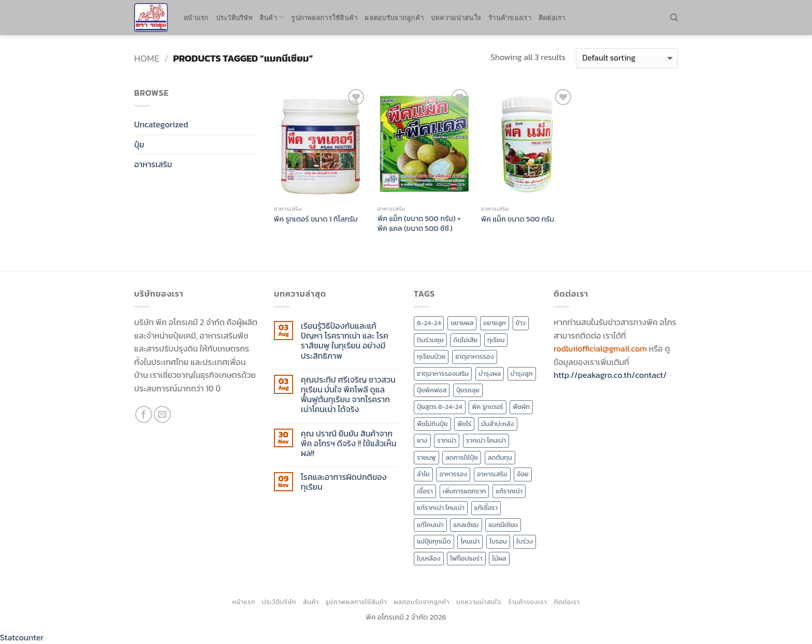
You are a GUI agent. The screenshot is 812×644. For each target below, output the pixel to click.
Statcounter (22, 637)
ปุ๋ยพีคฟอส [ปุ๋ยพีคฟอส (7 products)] (432, 390)
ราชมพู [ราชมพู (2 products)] (426, 457)
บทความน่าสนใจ (456, 18)
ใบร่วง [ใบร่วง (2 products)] (525, 541)
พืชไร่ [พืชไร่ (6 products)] (464, 424)
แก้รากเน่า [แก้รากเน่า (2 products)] (509, 491)
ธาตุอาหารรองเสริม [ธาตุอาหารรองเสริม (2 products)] (443, 374)
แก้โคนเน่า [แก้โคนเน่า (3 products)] (430, 525)
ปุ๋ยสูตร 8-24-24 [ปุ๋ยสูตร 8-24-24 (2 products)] (440, 407)
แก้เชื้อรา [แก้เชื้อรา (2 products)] (486, 508)
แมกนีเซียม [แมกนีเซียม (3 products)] (503, 525)
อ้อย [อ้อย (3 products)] (523, 474)
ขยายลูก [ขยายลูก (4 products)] (495, 323)
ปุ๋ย (139, 144)
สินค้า (272, 17)
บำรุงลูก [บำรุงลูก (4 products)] (522, 374)
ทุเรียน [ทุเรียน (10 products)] (496, 340)
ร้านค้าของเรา (510, 18)
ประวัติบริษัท (234, 18)
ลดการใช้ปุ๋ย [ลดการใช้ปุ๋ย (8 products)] (462, 457)
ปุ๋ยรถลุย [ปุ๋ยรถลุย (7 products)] (468, 390)
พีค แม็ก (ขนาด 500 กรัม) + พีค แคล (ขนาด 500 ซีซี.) (419, 223)
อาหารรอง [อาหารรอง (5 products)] (453, 474)
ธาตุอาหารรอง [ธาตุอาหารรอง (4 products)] (474, 356)
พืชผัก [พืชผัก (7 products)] (521, 407)
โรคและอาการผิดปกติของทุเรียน (344, 482)
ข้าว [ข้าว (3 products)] (521, 323)
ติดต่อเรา (552, 18)
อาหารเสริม (153, 164)
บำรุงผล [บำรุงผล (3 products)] (490, 374)
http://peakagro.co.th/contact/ (610, 375)
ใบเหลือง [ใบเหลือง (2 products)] (429, 558)
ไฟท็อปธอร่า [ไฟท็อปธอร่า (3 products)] (466, 558)
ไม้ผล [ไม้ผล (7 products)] (499, 558)
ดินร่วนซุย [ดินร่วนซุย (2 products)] (430, 340)
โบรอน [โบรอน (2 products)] (498, 541)
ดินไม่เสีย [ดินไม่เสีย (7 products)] (465, 340)
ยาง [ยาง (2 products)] (422, 440)
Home (147, 58)
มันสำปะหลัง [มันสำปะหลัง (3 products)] (498, 424)
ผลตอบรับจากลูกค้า (394, 18)
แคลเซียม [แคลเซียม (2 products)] (466, 525)
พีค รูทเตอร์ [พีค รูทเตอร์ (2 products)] (487, 407)
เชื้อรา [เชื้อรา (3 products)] (425, 491)
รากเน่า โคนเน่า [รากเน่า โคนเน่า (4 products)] (486, 440)
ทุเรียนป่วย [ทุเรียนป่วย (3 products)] (431, 356)
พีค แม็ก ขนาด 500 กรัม (518, 219)
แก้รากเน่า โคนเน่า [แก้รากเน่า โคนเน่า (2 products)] (441, 508)
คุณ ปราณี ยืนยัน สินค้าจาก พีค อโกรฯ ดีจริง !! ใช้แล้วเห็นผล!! (349, 444)
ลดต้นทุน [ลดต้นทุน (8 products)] (500, 457)
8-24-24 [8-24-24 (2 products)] (429, 323)
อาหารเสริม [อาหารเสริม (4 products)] (492, 474)
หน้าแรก (196, 18)
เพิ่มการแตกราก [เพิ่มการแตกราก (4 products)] (465, 491)
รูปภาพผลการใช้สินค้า (324, 18)
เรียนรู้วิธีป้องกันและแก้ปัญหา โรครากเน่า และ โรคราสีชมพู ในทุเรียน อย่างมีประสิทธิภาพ (345, 341)
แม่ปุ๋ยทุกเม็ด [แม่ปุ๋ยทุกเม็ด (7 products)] (434, 541)
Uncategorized (161, 124)
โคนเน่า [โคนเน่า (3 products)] (470, 541)
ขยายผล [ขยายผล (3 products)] (462, 323)
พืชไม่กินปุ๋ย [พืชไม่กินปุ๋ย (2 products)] (432, 424)
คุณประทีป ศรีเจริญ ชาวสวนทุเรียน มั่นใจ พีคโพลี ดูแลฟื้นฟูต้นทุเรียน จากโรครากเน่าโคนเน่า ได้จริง (348, 395)
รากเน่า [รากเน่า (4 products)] (447, 440)
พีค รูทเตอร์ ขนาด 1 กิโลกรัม (316, 219)
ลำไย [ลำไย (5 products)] (423, 474)
